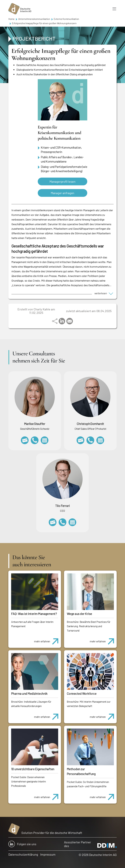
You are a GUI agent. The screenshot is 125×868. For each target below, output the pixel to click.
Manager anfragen (62, 193)
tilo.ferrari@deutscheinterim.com (53, 522)
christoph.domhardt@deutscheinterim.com (80, 440)
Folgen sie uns (22, 844)
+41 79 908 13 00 (35, 440)
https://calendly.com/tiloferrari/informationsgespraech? (72, 522)
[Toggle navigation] (114, 9)
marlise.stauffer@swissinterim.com (25, 440)
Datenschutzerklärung (23, 854)
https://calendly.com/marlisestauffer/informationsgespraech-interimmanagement (45, 440)
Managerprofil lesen (62, 181)
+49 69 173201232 (90, 440)
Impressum (48, 854)
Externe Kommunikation (66, 19)
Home (11, 19)
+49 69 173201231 (62, 522)
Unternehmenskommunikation (34, 19)
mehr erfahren (47, 640)
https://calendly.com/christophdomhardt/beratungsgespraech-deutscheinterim (100, 440)
